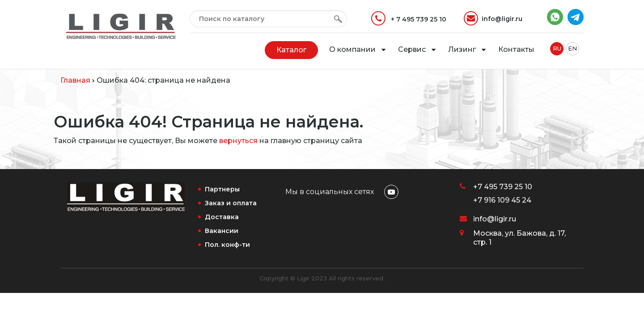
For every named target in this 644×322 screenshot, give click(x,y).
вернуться (238, 141)
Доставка (222, 217)
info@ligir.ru (493, 18)
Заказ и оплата (231, 203)
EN (572, 48)
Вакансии (222, 231)
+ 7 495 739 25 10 (409, 18)
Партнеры (222, 189)
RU (557, 48)
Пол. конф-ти (227, 245)
